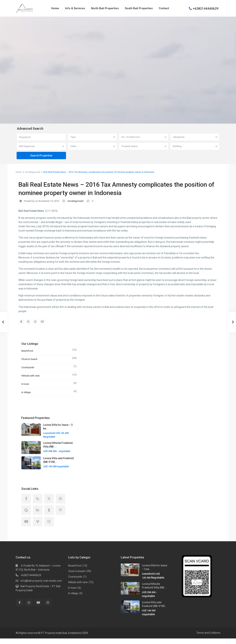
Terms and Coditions (208, 638)
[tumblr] (49, 516)
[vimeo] (38, 527)
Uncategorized (33, 172)
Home (55, 8)
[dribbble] (60, 504)
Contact (164, 8)
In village (26, 392)
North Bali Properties (105, 8)
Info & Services (75, 8)
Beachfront (27, 351)
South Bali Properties (139, 8)
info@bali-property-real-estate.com (41, 586)
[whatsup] (29, 608)
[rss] (38, 504)
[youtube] (26, 527)
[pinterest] (60, 516)
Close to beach (29, 359)
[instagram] (49, 527)
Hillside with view (31, 376)
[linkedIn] (38, 516)
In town (25, 384)
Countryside (28, 367)
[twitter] (49, 504)
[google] (26, 516)
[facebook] (26, 504)
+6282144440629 (206, 8)
